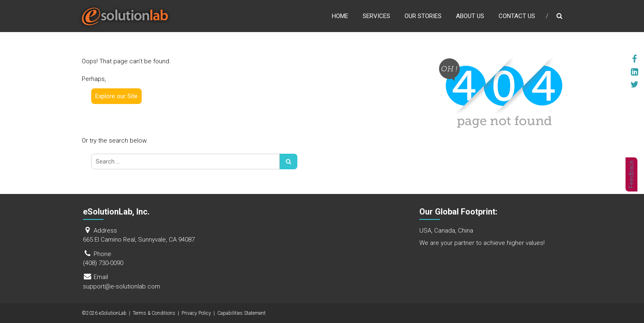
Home (340, 16)
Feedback (632, 174)
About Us (470, 16)
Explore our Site (116, 96)
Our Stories (423, 16)
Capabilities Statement (241, 313)
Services (376, 16)
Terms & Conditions (154, 313)
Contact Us (517, 16)
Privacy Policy (196, 313)
